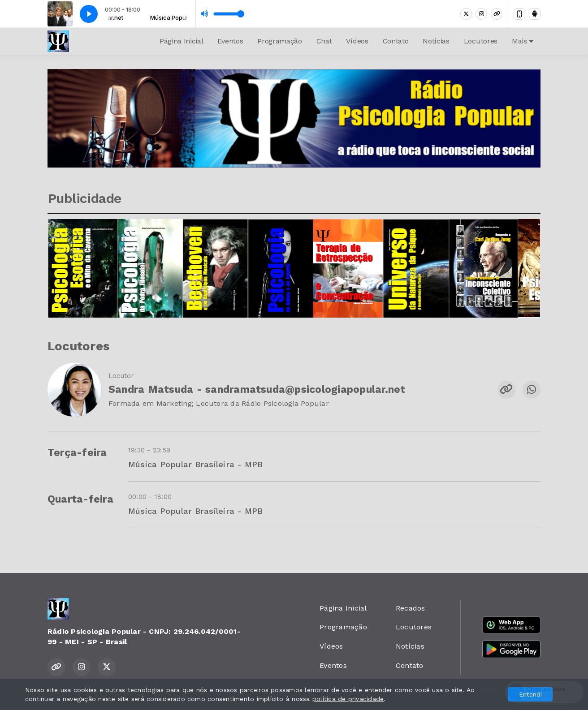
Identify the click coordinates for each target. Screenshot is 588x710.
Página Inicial (182, 41)
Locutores (481, 41)
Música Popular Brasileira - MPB (195, 464)
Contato (396, 41)
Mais (523, 41)
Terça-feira (77, 453)
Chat (324, 41)
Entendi (530, 694)
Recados (411, 608)
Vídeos (357, 41)
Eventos (230, 41)
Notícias (436, 41)
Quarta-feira (80, 499)
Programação (279, 41)
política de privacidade (348, 699)
